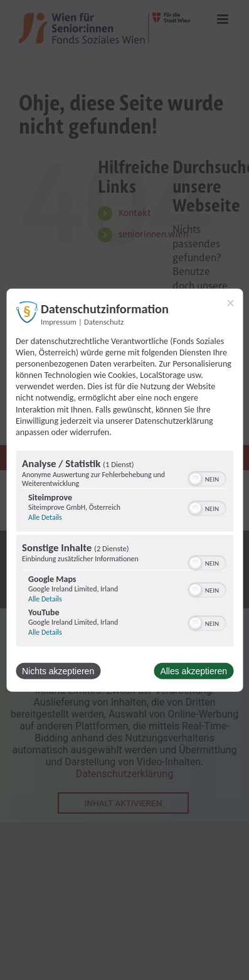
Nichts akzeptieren (58, 671)
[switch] (207, 478)
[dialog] (124, 490)
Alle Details (45, 517)
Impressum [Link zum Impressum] (59, 321)
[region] (124, 550)
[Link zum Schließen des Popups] (230, 303)
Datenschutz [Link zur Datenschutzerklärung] (104, 321)
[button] (195, 479)
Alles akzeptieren (193, 671)
